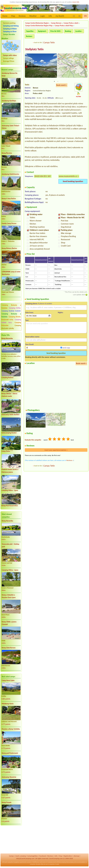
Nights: (61, 313)
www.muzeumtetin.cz (68, 176)
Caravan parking (9, 23)
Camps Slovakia (9, 34)
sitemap (76, 856)
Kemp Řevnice (7, 153)
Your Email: (30, 344)
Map (13, 16)
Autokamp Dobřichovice (10, 174)
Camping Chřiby (15, 308)
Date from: (29, 313)
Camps (11, 856)
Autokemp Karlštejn (9, 101)
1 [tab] (54, 82)
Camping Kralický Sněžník (11, 311)
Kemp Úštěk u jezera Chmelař (9, 623)
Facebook (43, 856)
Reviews (22, 16)
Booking (68, 31)
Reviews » (70, 460)
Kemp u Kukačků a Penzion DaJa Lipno (9, 596)
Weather (33, 16)
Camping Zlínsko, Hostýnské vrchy (11, 318)
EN (85, 16)
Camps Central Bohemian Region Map (39, 26)
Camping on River (10, 31)
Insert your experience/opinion (56, 450)
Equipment (42, 31)
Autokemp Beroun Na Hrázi (10, 74)
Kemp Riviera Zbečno (9, 248)
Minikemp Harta (8, 704)
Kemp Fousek (7, 802)
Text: (27, 320)
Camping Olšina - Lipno (10, 490)
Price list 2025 (55, 31)
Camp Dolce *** (7, 451)
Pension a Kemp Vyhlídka (11, 729)
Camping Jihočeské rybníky (11, 327)
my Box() (60, 16)
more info (76, 2)
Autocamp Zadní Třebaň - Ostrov (11, 127)
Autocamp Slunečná (9, 777)
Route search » (62, 85)
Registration (68, 856)
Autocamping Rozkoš (9, 433)
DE (79, 16)
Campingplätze (32, 856)
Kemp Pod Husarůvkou (10, 506)
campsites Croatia (54, 864)
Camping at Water (10, 29)
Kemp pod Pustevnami (10, 753)
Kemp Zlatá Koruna (9, 648)
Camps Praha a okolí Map (64, 26)
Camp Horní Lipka (8, 680)
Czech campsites (9, 862)
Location (79, 31)
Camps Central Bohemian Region (37, 23)
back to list (38, 42)
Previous (26, 67)
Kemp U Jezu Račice (9, 199)
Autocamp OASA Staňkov (10, 415)
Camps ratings (8, 58)
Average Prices (9, 61)
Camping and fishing (11, 26)
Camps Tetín (49, 42)
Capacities (30, 31)
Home (5, 16)
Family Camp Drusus (9, 223)
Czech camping (21, 856)
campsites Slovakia (35, 864)
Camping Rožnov (7, 378)
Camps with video (10, 55)
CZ (74, 16)
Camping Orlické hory (11, 321)
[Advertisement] (11, 840)
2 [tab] (58, 82)
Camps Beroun (56, 23)
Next (86, 67)
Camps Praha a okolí (71, 23)
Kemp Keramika (7, 338)
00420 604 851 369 (43, 176)
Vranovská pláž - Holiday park (10, 545)
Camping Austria (52, 862)
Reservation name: (32, 337)
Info (50, 16)
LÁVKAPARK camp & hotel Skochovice (11, 273)
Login (43, 16)
